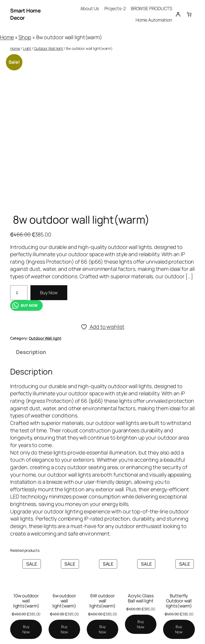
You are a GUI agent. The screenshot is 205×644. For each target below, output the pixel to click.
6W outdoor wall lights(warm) (102, 601)
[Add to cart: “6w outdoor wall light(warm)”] (64, 629)
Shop (25, 37)
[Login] (178, 14)
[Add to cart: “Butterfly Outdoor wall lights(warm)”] (179, 629)
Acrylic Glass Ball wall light (141, 598)
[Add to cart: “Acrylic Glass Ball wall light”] (141, 624)
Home (7, 37)
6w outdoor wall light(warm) (64, 601)
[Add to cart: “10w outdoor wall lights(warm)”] (26, 629)
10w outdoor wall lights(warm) (26, 601)
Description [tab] (31, 352)
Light (27, 48)
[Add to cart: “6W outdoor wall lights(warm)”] (102, 629)
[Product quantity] (19, 293)
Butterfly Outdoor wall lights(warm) (179, 601)
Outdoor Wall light (48, 48)
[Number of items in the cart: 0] (189, 14)
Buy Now (49, 293)
